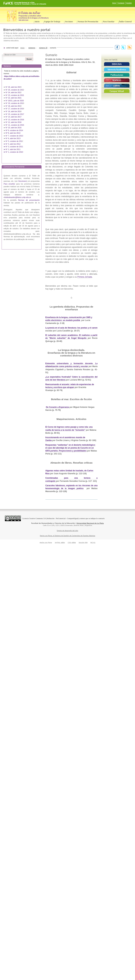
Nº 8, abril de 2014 (13, 133)
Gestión (129, 3)
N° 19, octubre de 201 (14, 103)
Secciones (69, 22)
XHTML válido (60, 543)
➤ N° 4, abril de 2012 (12, 144)
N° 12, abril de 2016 (14, 122)
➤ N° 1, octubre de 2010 (13, 152)
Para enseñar (109, 22)
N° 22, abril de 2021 (14, 98)
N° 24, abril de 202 (13, 92)
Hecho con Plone (46, 543)
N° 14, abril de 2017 (14, 117)
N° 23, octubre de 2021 (15, 95)
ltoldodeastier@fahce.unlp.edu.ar (18, 197)
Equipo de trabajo (52, 22)
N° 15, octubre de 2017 (15, 114)
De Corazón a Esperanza (57, 407)
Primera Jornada (85, 277)
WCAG (93, 543)
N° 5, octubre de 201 (14, 141)
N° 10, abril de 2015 (14, 128)
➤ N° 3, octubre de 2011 (13, 147)
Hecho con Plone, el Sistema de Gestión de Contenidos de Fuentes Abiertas (68, 536)
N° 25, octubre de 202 (14, 90)
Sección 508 (83, 543)
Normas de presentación (88, 22)
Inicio (114, 3)
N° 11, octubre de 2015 (15, 125)
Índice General (125, 22)
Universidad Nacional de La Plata (90, 523)
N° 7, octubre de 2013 (14, 136)
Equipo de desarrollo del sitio (67, 531)
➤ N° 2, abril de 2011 (12, 149)
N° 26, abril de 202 (13, 87)
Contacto (121, 3)
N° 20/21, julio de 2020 (15, 101)
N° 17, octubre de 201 (14, 109)
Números (32, 48)
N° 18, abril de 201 (13, 106)
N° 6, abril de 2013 (13, 138)
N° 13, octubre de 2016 (15, 120)
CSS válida (72, 543)
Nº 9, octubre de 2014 (14, 130)
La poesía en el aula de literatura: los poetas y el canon (71, 328)
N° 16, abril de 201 (13, 111)
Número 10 (43, 48)
